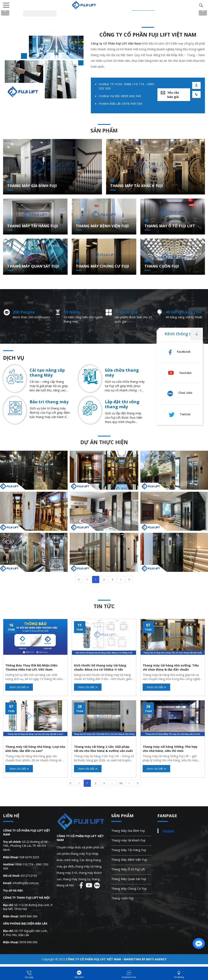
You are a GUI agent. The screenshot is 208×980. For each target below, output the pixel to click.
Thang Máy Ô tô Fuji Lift (170, 226)
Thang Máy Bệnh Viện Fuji (102, 226)
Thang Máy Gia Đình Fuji (32, 186)
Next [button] (203, 10)
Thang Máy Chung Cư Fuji (102, 266)
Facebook (180, 352)
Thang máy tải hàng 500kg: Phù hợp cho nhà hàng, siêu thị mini (170, 748)
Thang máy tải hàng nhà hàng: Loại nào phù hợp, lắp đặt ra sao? (35, 748)
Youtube (180, 373)
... (112, 783)
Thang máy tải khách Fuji (136, 186)
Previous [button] (5, 10)
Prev (87, 580)
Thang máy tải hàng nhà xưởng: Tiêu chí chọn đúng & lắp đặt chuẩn (171, 667)
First (79, 580)
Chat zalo (180, 393)
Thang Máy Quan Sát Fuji (33, 266)
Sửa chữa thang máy (122, 373)
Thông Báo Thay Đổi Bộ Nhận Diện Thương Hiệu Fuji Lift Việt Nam (31, 667)
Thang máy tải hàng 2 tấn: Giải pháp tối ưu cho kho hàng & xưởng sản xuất (103, 748)
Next (121, 580)
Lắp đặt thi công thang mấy (122, 404)
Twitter (180, 414)
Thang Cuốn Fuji (162, 266)
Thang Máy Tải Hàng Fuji (32, 226)
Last (129, 580)
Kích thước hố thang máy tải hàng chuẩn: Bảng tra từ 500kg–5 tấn (100, 667)
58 (121, 783)
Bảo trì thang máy (49, 402)
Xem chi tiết (19, 687)
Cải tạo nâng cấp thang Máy (47, 373)
